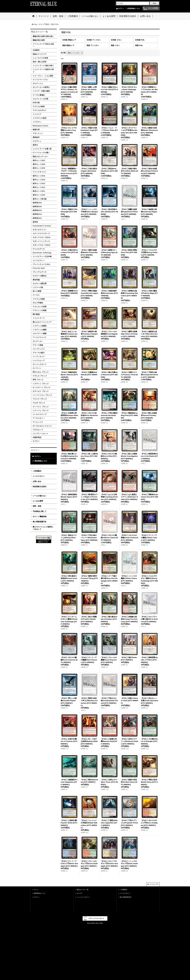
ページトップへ (154, 884)
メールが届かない (40, 496)
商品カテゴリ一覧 (83, 890)
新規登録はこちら (134, 8)
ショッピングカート (83, 897)
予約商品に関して (40, 511)
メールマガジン (39, 476)
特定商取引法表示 (40, 487)
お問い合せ (37, 481)
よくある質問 (38, 501)
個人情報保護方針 (40, 522)
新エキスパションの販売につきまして (43, 528)
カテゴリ (80, 893)
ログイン (121, 8)
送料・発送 (37, 506)
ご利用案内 (37, 471)
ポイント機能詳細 (40, 517)
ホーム (36, 890)
